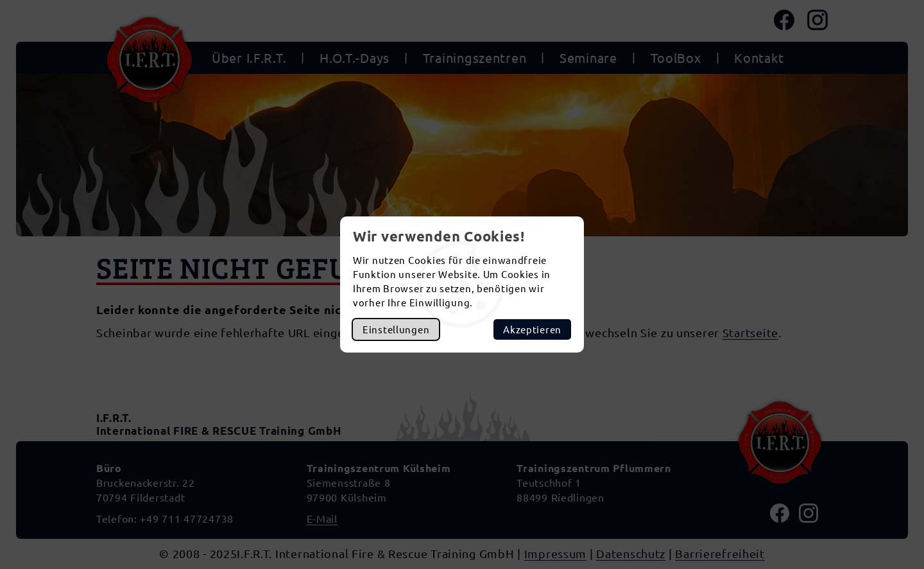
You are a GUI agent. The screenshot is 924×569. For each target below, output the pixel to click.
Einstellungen (396, 329)
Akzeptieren (532, 329)
